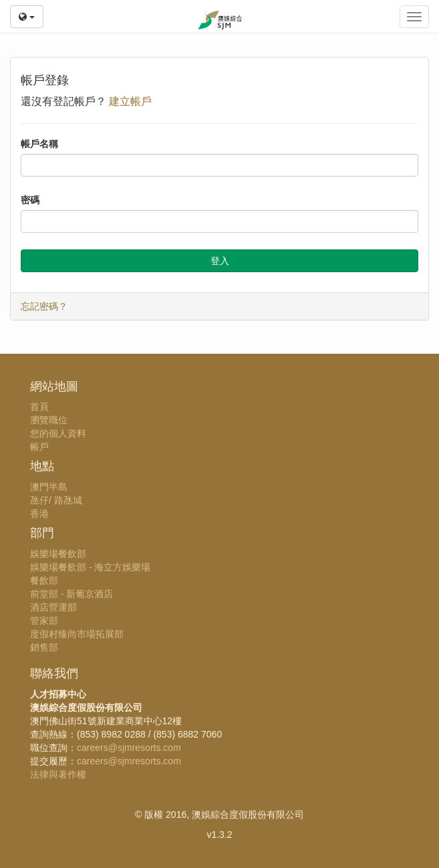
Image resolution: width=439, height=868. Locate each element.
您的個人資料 (58, 433)
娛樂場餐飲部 (58, 554)
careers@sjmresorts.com (129, 748)
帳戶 (39, 447)
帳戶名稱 (39, 144)
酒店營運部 (53, 607)
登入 (220, 261)
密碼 (30, 200)
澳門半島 (49, 487)
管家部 (44, 621)
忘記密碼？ (44, 306)
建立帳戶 (130, 101)
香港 (39, 514)
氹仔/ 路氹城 (56, 500)
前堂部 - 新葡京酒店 (71, 594)
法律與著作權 (58, 774)
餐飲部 (44, 580)
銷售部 (44, 647)
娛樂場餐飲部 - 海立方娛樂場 (90, 567)
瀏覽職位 (49, 420)
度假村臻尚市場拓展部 (77, 634)
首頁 (39, 407)
